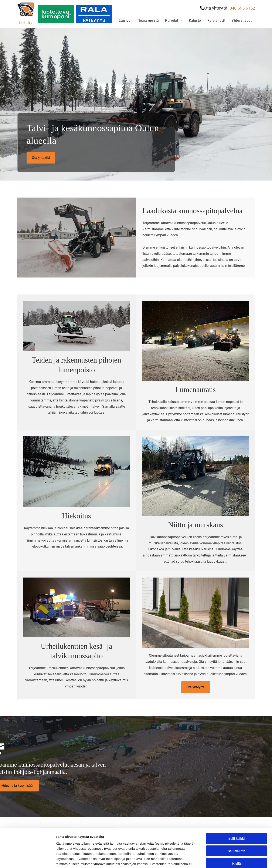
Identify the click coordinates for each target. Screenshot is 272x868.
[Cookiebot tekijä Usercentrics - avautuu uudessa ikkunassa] (28, 860)
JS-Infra (25, 22)
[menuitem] (125, 21)
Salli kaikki (237, 802)
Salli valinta (237, 815)
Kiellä (237, 827)
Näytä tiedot (227, 860)
